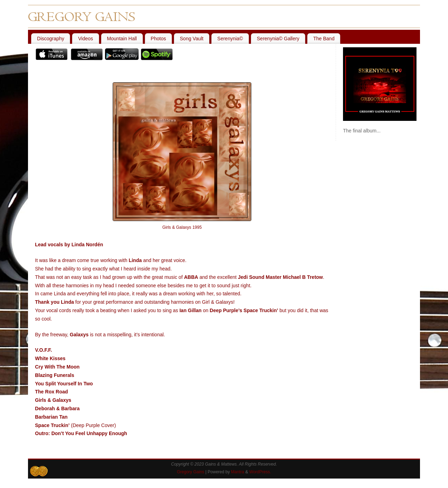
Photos (159, 39)
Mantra (237, 472)
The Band (324, 39)
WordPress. (260, 472)
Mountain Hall (122, 39)
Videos (86, 39)
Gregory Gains (190, 472)
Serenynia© (230, 39)
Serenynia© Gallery (278, 39)
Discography (51, 39)
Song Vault (192, 39)
